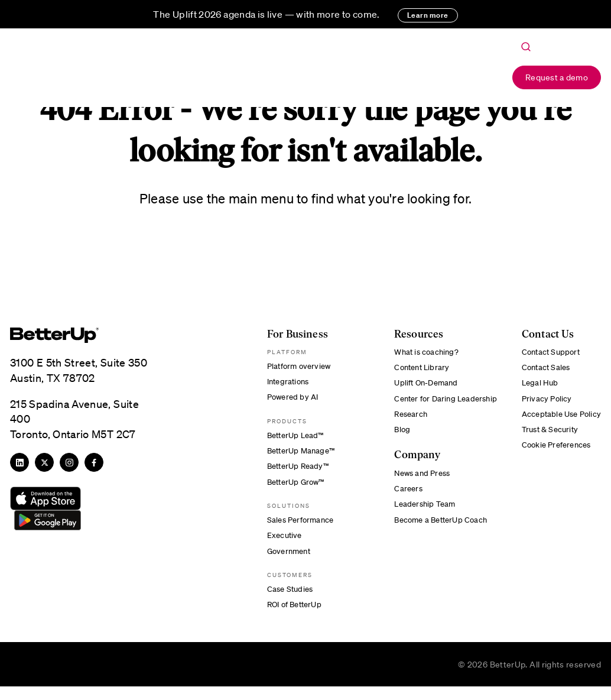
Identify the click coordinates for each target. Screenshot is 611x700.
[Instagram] (69, 462)
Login (479, 78)
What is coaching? (423, 352)
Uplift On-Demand (423, 385)
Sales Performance (297, 529)
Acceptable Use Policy (559, 419)
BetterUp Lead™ (293, 439)
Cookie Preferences (554, 452)
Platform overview (296, 367)
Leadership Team (421, 514)
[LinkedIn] (19, 462)
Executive (280, 545)
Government (286, 562)
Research (407, 419)
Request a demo (557, 77)
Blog (397, 436)
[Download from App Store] (45, 498)
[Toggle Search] (526, 48)
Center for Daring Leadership (438, 402)
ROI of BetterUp (292, 618)
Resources (287, 78)
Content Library (418, 369)
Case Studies (286, 601)
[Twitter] (44, 462)
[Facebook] (94, 462)
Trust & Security (547, 436)
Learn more (428, 15)
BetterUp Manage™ (298, 456)
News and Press (419, 480)
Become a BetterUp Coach (438, 530)
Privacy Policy (542, 402)
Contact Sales (542, 369)
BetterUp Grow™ (293, 489)
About (346, 78)
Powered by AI (290, 400)
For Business (215, 78)
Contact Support (547, 352)
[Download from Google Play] (45, 521)
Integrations (285, 383)
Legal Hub (536, 385)
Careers (404, 497)
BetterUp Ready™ (295, 472)
